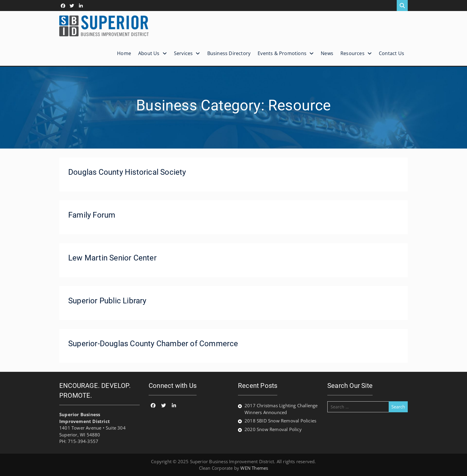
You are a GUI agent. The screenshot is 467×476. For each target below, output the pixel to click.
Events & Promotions (282, 53)
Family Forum (92, 215)
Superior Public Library (107, 301)
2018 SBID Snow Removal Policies (280, 421)
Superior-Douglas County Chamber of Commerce (153, 344)
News (327, 53)
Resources (352, 53)
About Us (149, 53)
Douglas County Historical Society (127, 172)
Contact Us (391, 53)
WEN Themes (254, 468)
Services (183, 53)
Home (124, 53)
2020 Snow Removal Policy (273, 429)
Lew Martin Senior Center (112, 258)
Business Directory (229, 53)
